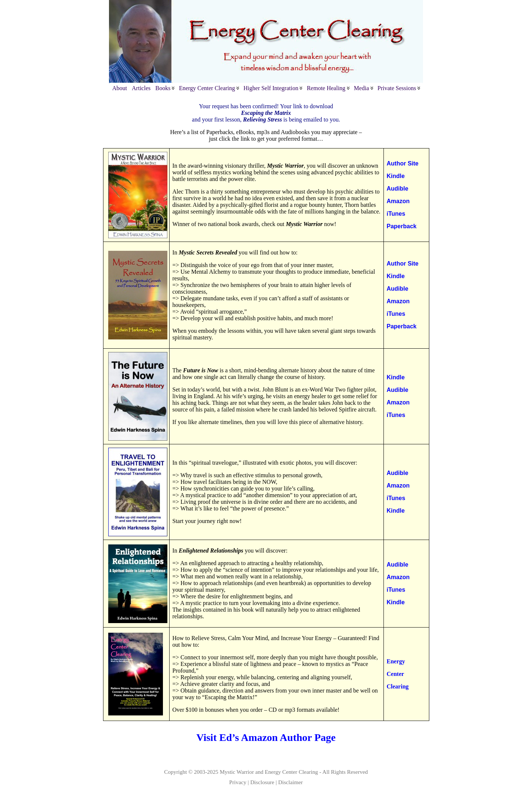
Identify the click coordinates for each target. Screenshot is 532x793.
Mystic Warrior (237, 772)
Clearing (398, 686)
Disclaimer (291, 782)
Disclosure (262, 782)
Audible (398, 189)
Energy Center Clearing (291, 772)
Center (395, 674)
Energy (396, 661)
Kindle (396, 176)
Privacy (238, 782)
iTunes (396, 214)
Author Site (403, 163)
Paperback (402, 226)
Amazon (398, 201)
